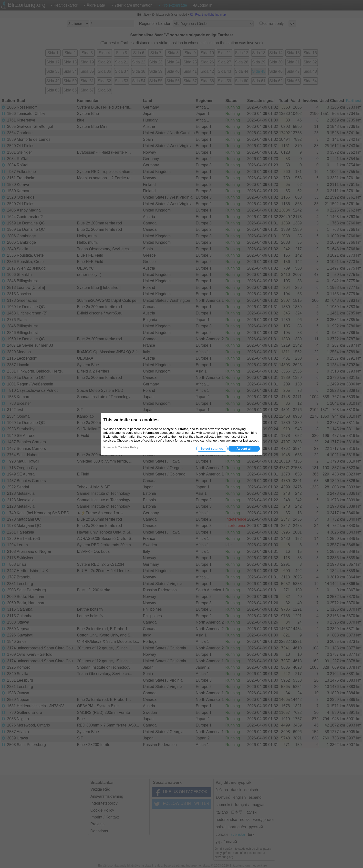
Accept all (244, 449)
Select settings (212, 449)
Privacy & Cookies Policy (121, 447)
